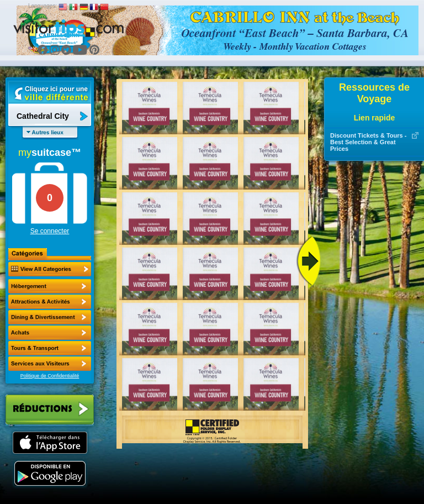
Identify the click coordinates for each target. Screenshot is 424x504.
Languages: (43, 6)
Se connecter (50, 231)
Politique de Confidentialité (50, 376)
